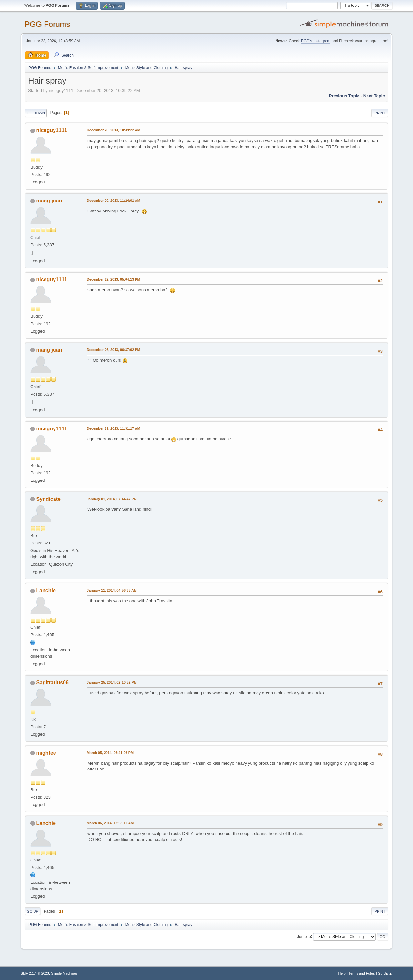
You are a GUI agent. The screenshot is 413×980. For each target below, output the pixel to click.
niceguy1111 (52, 130)
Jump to (304, 936)
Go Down (36, 113)
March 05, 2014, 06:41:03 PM (110, 753)
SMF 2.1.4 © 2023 (35, 973)
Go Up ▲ (385, 973)
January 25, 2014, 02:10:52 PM (112, 682)
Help (342, 973)
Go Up (33, 911)
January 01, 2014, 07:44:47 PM (112, 499)
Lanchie (46, 590)
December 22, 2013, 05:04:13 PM (113, 279)
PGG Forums (47, 24)
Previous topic (344, 96)
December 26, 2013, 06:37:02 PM (113, 350)
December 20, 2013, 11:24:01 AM (114, 201)
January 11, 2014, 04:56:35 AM (112, 590)
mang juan (49, 201)
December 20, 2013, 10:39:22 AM (114, 130)
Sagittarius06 (52, 682)
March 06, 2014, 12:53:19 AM (110, 823)
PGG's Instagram (316, 41)
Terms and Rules (362, 973)
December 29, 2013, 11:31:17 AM (114, 428)
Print (380, 113)
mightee (46, 753)
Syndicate (48, 499)
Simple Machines (64, 973)
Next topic (374, 96)
